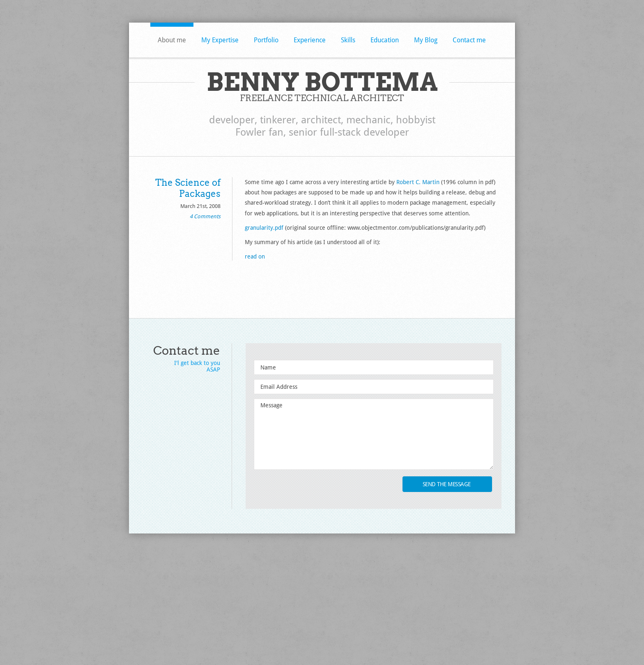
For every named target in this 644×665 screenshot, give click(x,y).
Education (385, 40)
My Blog (426, 40)
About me (172, 40)
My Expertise (220, 40)
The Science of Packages (188, 188)
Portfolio (266, 40)
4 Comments (205, 216)
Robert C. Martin (418, 182)
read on (255, 256)
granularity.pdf (264, 228)
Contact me (469, 40)
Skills (348, 40)
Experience (310, 40)
